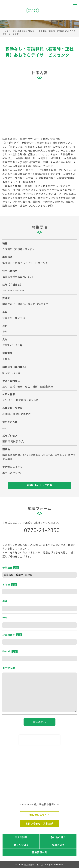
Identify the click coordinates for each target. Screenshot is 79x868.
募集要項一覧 (39, 852)
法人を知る (21, 837)
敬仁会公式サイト (39, 815)
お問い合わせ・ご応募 (39, 485)
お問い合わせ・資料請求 (39, 823)
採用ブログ (58, 845)
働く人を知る (21, 845)
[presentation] (39, 740)
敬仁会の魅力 (58, 837)
